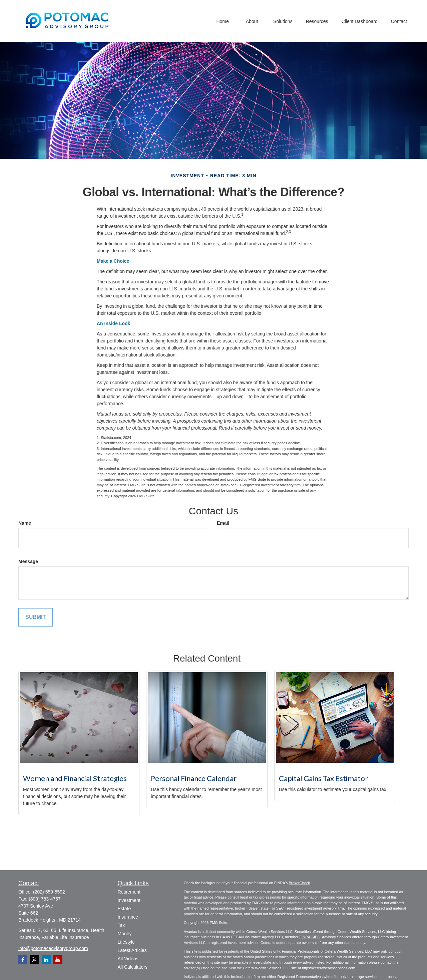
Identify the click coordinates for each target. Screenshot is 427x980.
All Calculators (133, 967)
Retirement (129, 892)
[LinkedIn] (46, 959)
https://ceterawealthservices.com (329, 968)
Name (25, 523)
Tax (121, 925)
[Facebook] (23, 959)
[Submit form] (36, 617)
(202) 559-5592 (49, 892)
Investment (129, 900)
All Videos (128, 959)
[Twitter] (35, 959)
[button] (223, 21)
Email (223, 523)
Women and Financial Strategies (75, 778)
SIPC (316, 937)
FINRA (305, 937)
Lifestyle (126, 942)
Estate (124, 909)
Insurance (128, 917)
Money (125, 934)
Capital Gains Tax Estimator (323, 778)
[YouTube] (58, 959)
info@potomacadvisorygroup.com (53, 948)
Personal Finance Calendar (194, 778)
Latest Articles (132, 950)
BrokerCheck (299, 883)
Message (28, 561)
